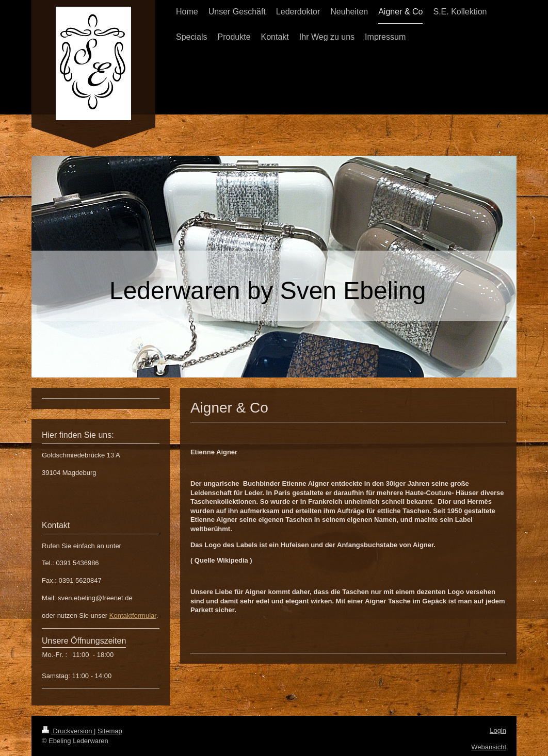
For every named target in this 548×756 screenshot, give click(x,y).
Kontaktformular (133, 615)
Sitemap (110, 731)
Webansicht (489, 747)
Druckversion (68, 731)
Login (498, 730)
